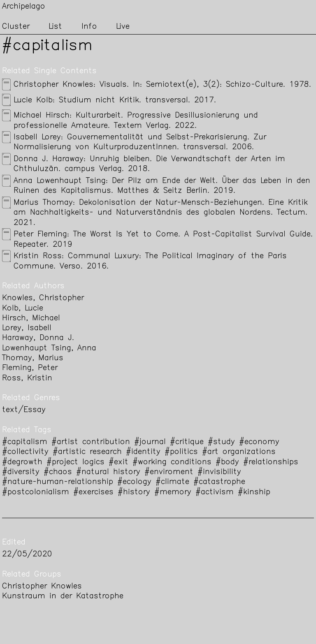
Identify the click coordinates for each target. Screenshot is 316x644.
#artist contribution (91, 442)
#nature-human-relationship (58, 482)
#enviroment (169, 472)
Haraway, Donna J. (38, 338)
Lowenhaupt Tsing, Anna (49, 349)
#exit (118, 462)
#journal (150, 442)
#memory (173, 492)
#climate (172, 482)
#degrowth (22, 462)
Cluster (16, 27)
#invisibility (219, 472)
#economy (259, 442)
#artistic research (87, 452)
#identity (143, 452)
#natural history (108, 472)
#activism (215, 492)
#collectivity (25, 452)
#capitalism (25, 442)
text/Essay (24, 410)
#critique (187, 442)
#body (227, 462)
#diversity (21, 472)
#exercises (93, 492)
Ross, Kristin (27, 379)
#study (221, 442)
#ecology (134, 482)
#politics (181, 452)
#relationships (271, 462)
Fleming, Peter (30, 368)
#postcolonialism (36, 492)
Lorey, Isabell (27, 328)
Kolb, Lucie (23, 309)
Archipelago (24, 7)
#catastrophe (219, 482)
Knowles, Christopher (43, 298)
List (55, 27)
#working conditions (172, 462)
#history (134, 492)
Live (123, 27)
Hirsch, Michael (31, 319)
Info (89, 27)
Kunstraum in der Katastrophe (63, 597)
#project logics (76, 462)
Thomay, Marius (33, 358)
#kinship (254, 492)
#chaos (58, 472)
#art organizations (239, 452)
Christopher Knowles (42, 587)
